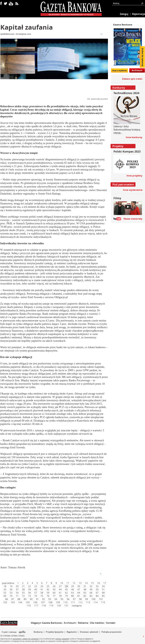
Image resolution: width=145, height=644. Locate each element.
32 (91, 586)
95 (62, 599)
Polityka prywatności (112, 632)
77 (54, 596)
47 (79, 589)
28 (66, 586)
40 (36, 589)
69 (5, 596)
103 (13, 602)
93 (50, 599)
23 (36, 586)
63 (73, 593)
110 (65, 602)
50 (97, 589)
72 (23, 596)
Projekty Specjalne (55, 632)
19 (11, 586)
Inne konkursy (134, 137)
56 (30, 593)
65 (85, 593)
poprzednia (8, 583)
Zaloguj (124, 14)
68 (103, 593)
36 (11, 589)
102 (5, 602)
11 (68, 583)
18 (5, 586)
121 (66, 605)
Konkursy (38, 632)
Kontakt (111, 623)
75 (42, 596)
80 (73, 596)
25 (48, 586)
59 (48, 593)
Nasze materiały (133, 219)
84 (97, 596)
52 (5, 593)
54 (17, 593)
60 (54, 593)
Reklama (83, 623)
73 (30, 596)
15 (92, 583)
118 (44, 605)
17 (105, 583)
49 (91, 589)
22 (30, 586)
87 (13, 599)
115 (103, 602)
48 (85, 589)
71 (17, 596)
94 (56, 599)
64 (79, 593)
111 (73, 602)
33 (97, 586)
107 (43, 602)
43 (54, 589)
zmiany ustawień (62, 639)
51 (103, 589)
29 (73, 586)
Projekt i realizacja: (9, 632)
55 (23, 593)
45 (66, 589)
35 (5, 589)
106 (35, 602)
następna (77, 605)
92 (44, 599)
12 (74, 583)
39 (30, 589)
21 (23, 586)
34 (103, 586)
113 (88, 602)
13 (80, 583)
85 (103, 596)
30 (79, 586)
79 (66, 596)
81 (79, 596)
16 (99, 583)
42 (48, 589)
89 (25, 599)
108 (50, 602)
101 (101, 599)
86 (7, 599)
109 (58, 602)
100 (93, 599)
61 (60, 593)
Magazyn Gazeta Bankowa (46, 623)
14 (86, 583)
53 (11, 593)
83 (91, 596)
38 (23, 589)
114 (96, 602)
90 (31, 599)
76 (48, 596)
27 (60, 586)
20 (17, 586)
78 (60, 596)
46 (73, 589)
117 (36, 605)
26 (54, 586)
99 (87, 599)
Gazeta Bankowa (123, 25)
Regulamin (72, 632)
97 (74, 599)
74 (36, 596)
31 (85, 586)
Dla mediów (97, 623)
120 (59, 605)
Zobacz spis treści (132, 79)
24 (42, 586)
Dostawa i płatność (89, 632)
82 (85, 596)
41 (42, 589)
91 (37, 599)
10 (62, 583)
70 (11, 596)
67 (97, 593)
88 (19, 599)
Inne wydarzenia (133, 190)
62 (66, 593)
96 (68, 599)
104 (20, 602)
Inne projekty (134, 176)
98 (80, 599)
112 (80, 602)
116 (29, 605)
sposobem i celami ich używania (26, 639)
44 (60, 589)
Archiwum (137, 70)
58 (42, 593)
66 (91, 593)
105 (28, 602)
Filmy (117, 198)
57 (36, 593)
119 (51, 605)
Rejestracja (138, 14)
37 (17, 589)
